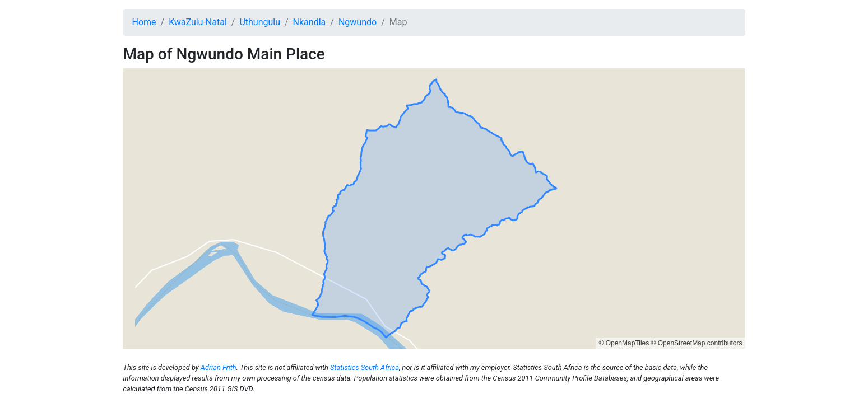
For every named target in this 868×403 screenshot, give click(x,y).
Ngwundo (358, 22)
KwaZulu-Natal (198, 22)
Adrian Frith (219, 367)
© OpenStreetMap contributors (697, 343)
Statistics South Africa (365, 367)
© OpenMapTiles (624, 343)
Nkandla (310, 22)
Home (144, 22)
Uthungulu (260, 22)
